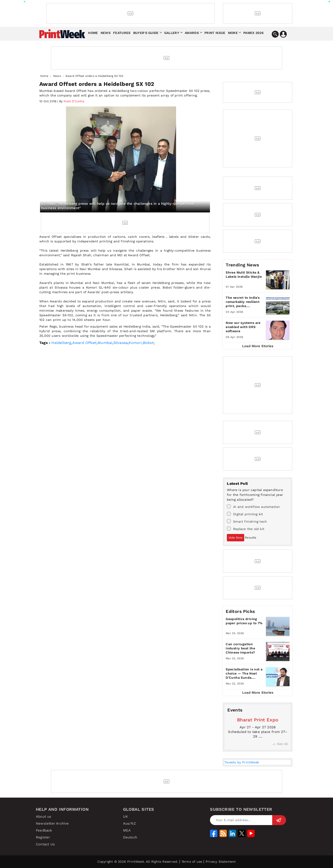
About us (44, 817)
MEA (127, 830)
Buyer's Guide (146, 33)
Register (43, 837)
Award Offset (85, 343)
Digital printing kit (245, 514)
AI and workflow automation (253, 506)
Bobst (148, 343)
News (106, 33)
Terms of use (192, 862)
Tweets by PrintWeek (242, 762)
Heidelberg (61, 343)
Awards (192, 33)
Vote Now (236, 538)
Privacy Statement (221, 862)
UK (125, 817)
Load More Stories (258, 346)
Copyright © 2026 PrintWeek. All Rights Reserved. (138, 862)
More (233, 33)
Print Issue (215, 33)
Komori (135, 343)
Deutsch (130, 837)
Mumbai (105, 343)
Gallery (172, 33)
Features (122, 33)
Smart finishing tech (247, 521)
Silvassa (121, 343)
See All (280, 744)
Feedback (44, 830)
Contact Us (45, 844)
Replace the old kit (246, 529)
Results (251, 538)
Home (93, 33)
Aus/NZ (129, 823)
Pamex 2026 (253, 33)
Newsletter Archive (52, 823)
